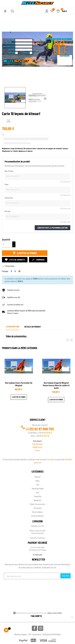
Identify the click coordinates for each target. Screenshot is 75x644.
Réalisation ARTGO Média (52, 634)
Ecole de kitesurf (37, 516)
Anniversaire (9, 198)
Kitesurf (37, 477)
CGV (30, 634)
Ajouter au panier (25, 253)
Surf (37, 492)
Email (7, 184)
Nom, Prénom (9, 171)
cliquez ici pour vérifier (55, 613)
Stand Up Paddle (38, 488)
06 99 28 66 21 (47, 433)
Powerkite (38, 496)
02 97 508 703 (44, 429)
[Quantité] (7, 244)
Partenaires (37, 634)
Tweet (15, 271)
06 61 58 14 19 (44, 436)
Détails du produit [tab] (33, 327)
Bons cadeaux (37, 512)
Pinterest (19, 271)
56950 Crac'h (37, 447)
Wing (38, 481)
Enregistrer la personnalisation (52, 228)
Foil (38, 485)
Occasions (38, 508)
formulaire (51, 459)
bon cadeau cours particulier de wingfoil (19, 384)
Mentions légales (21, 634)
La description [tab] (12, 326)
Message (8, 211)
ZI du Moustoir (38, 444)
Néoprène (38, 500)
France (37, 450)
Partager (11, 271)
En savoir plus (38, 555)
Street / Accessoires (37, 504)
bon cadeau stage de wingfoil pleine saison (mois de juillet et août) (56, 385)
